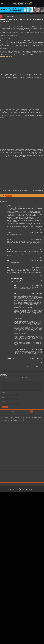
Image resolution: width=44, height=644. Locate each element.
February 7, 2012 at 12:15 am (36, 261)
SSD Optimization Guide (8, 16)
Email (3, 397)
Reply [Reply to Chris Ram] (41, 258)
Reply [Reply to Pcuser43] (41, 230)
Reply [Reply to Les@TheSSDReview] (41, 283)
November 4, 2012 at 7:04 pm (36, 365)
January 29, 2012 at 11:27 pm (36, 205)
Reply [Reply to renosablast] (41, 247)
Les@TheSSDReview (16, 278)
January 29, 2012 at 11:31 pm (36, 233)
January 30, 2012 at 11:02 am (36, 250)
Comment (4, 380)
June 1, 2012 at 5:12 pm (37, 268)
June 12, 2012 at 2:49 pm (37, 293)
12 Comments (21, 24)
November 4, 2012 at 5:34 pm (36, 358)
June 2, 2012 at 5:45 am (37, 278)
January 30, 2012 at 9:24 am (36, 240)
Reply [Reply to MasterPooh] (41, 362)
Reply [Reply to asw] (41, 265)
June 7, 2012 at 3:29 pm (37, 286)
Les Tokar (4, 24)
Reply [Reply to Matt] (41, 275)
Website (4, 402)
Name (3, 393)
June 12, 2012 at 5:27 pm (37, 349)
